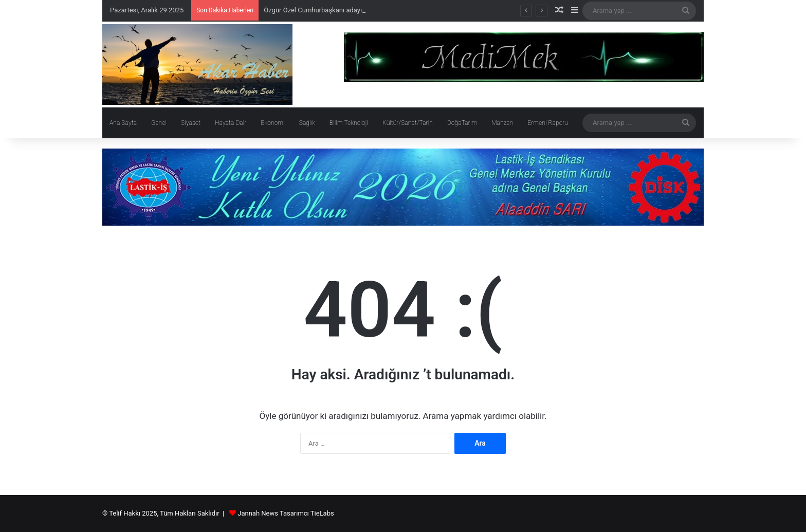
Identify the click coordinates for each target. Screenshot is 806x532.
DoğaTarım (462, 123)
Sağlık (307, 123)
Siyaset (191, 123)
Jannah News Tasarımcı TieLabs (286, 513)
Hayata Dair (231, 123)
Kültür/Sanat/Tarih (408, 123)
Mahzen (502, 123)
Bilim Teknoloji (349, 123)
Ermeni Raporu (548, 123)
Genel (159, 123)
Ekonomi (272, 123)
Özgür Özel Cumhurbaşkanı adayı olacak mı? (329, 10)
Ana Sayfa (123, 123)
